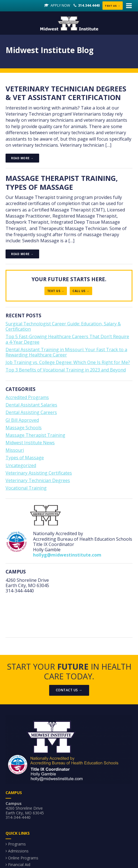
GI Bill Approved (22, 421)
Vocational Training (26, 488)
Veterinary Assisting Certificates (39, 473)
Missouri (15, 451)
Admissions (18, 851)
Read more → (22, 159)
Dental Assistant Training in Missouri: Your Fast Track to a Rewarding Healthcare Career (66, 353)
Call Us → (81, 291)
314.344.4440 (87, 6)
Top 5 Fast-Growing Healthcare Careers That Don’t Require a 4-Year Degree (67, 340)
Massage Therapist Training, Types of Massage (62, 183)
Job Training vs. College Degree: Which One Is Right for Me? (68, 363)
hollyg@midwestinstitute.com (67, 555)
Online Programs (23, 858)
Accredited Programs (27, 398)
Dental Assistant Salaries (31, 405)
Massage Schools (24, 428)
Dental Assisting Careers (31, 413)
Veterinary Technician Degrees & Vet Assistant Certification (67, 93)
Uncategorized (21, 466)
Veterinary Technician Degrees (38, 481)
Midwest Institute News (30, 443)
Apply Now (58, 6)
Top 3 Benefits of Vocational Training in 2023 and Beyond (66, 370)
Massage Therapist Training (35, 436)
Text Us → (112, 6)
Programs (17, 845)
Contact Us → (69, 691)
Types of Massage (25, 458)
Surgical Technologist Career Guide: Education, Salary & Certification (63, 327)
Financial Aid (19, 865)
